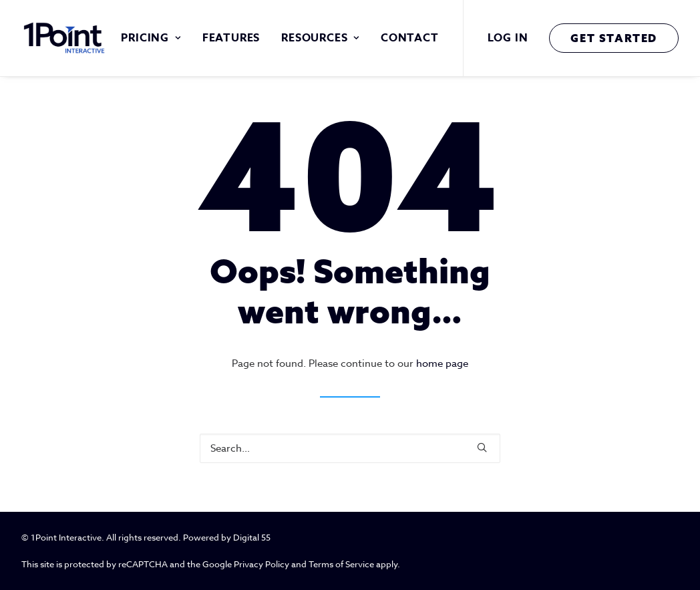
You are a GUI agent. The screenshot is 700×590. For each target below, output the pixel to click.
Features (231, 38)
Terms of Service (341, 564)
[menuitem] (151, 38)
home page (442, 363)
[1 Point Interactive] (65, 38)
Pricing (151, 38)
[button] (482, 447)
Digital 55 (252, 537)
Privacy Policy (261, 564)
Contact (410, 38)
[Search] (350, 448)
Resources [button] (320, 38)
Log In (508, 38)
